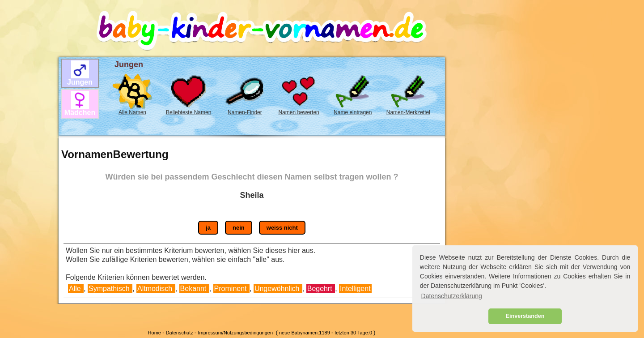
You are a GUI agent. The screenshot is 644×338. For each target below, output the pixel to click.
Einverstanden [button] (525, 316)
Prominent (231, 289)
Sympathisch (110, 289)
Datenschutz (180, 333)
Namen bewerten (299, 112)
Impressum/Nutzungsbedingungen (235, 333)
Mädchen (80, 113)
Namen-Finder (245, 112)
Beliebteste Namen (189, 112)
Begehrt (321, 289)
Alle (75, 289)
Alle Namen (132, 112)
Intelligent (355, 289)
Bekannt (194, 289)
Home (155, 333)
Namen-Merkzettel (408, 112)
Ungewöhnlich (278, 289)
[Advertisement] (27, 157)
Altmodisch (156, 289)
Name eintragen (353, 112)
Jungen (80, 82)
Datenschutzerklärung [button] (452, 296)
